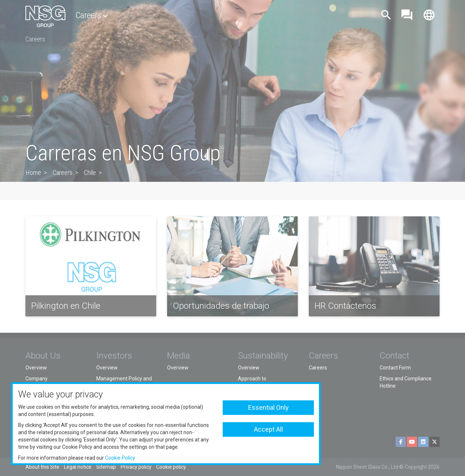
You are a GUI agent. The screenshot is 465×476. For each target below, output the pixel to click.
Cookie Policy (120, 458)
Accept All (268, 429)
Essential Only (268, 407)
